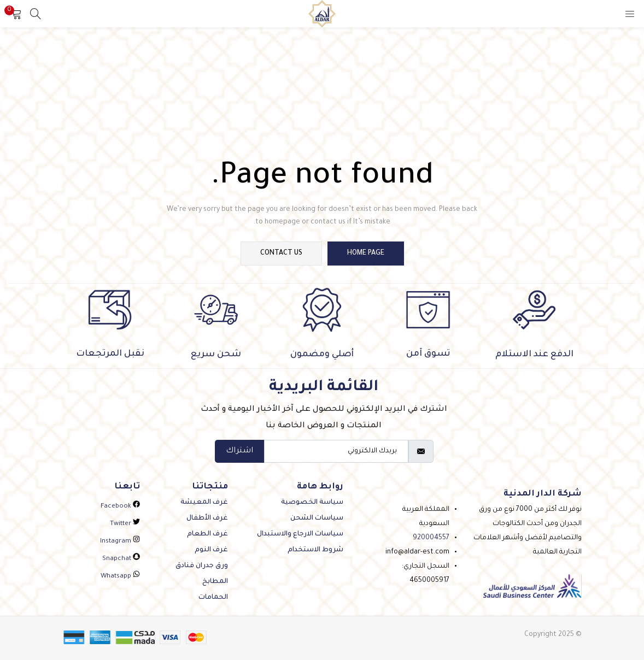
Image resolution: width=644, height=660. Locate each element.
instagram (120, 542)
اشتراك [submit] (239, 451)
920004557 (431, 538)
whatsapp (120, 577)
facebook (120, 507)
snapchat (121, 559)
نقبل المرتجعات (110, 354)
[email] (336, 451)
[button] (16, 14)
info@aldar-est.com (417, 552)
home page (366, 254)
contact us (281, 254)
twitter (125, 524)
